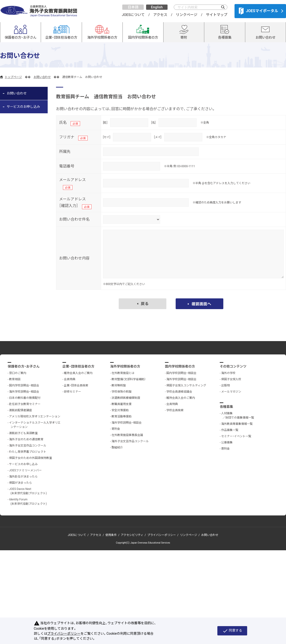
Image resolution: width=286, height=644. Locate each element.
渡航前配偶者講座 (20, 410)
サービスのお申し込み (23, 107)
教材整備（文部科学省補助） (129, 379)
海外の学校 (228, 373)
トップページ (13, 77)
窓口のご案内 (18, 373)
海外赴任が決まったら (23, 477)
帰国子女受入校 (231, 379)
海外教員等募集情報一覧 (237, 424)
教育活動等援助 (122, 416)
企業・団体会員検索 (76, 385)
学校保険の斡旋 (122, 392)
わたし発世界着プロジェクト (28, 452)
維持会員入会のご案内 (78, 373)
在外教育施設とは (123, 373)
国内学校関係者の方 (180, 366)
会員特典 (70, 379)
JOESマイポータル (258, 11)
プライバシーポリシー (162, 535)
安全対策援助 (120, 410)
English (157, 7)
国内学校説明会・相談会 (24, 385)
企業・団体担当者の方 (78, 366)
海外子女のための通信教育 (26, 439)
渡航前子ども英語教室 (23, 433)
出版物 (225, 385)
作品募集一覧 (230, 430)
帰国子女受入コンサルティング (186, 385)
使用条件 (111, 535)
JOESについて (133, 15)
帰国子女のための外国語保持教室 (31, 458)
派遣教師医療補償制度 (126, 398)
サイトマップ (217, 15)
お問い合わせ (42, 77)
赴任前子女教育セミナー (25, 404)
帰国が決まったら (20, 483)
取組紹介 (117, 447)
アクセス (160, 15)
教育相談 (15, 379)
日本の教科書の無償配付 (25, 398)
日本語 (133, 7)
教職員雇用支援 (122, 404)
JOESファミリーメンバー (25, 470)
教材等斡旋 (119, 385)
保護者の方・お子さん (24, 366)
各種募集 (226, 407)
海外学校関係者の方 (125, 366)
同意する (232, 631)
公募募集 (227, 442)
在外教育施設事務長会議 (127, 435)
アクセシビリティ (132, 535)
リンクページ (187, 15)
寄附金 (116, 429)
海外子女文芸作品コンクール (28, 446)
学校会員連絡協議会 (179, 392)
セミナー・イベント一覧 (236, 436)
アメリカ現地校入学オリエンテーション (35, 416)
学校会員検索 (175, 410)
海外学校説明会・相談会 (24, 392)
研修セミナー (72, 392)
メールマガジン (231, 392)
